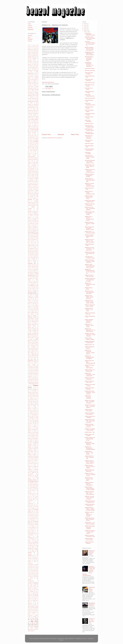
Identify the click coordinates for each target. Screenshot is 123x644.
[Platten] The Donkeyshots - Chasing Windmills (90, 448)
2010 (85, 30)
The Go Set (36, 516)
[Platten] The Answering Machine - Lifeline (92, 553)
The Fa (34, 505)
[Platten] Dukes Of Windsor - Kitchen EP (90, 224)
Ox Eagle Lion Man (33, 372)
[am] (36, 618)
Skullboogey (35, 429)
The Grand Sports (31, 519)
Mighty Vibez (36, 330)
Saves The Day (35, 410)
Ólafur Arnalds (30, 631)
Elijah (37, 195)
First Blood (30, 214)
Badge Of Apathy (32, 81)
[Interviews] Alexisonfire (88, 121)
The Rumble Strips (31, 544)
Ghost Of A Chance (31, 229)
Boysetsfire (30, 113)
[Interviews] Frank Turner (89, 117)
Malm (33, 320)
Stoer (35, 453)
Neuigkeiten (31, 30)
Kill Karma (35, 290)
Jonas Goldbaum (31, 284)
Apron (31, 72)
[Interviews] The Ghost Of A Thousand (89, 137)
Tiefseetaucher (31, 565)
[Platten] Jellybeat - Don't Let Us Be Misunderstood (89, 49)
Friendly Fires (32, 223)
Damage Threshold (32, 155)
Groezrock (31, 235)
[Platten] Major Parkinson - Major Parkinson (90, 443)
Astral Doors (30, 76)
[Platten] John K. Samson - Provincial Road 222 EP (89, 218)
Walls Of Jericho (32, 602)
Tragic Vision (32, 573)
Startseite (61, 134)
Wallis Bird (35, 600)
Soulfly (35, 443)
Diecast (33, 174)
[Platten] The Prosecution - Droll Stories (90, 284)
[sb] (32, 625)
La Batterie (36, 296)
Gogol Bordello (31, 232)
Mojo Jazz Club (31, 342)
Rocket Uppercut (31, 404)
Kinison (29, 292)
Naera (29, 356)
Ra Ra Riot (36, 397)
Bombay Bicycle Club (33, 106)
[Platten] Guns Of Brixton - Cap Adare (89, 310)
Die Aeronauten (31, 168)
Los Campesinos (35, 308)
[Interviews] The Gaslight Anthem (89, 130)
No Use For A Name (32, 363)
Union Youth (36, 590)
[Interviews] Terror (89, 124)
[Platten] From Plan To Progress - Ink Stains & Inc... (90, 249)
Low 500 (37, 310)
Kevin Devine (32, 289)
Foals (29, 220)
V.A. (53, 89)
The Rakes (32, 539)
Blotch (31, 103)
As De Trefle (30, 75)
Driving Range (34, 185)
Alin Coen (36, 61)
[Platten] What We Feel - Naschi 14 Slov (89, 457)
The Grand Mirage (33, 517)
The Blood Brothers (33, 487)
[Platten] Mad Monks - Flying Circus (90, 505)
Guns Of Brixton (34, 237)
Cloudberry (36, 142)
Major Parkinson (31, 318)
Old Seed (31, 367)
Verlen (36, 596)
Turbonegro (30, 584)
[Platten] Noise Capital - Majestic (90, 339)
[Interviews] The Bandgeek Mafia (89, 126)
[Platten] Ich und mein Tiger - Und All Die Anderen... (90, 406)
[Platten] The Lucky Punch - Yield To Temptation (89, 498)
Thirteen (35, 562)
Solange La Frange (33, 440)
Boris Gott (35, 110)
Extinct (29, 204)
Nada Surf (34, 354)
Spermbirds (36, 447)
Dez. (86, 32)
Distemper (31, 179)
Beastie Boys (30, 87)
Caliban (29, 127)
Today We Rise (31, 568)
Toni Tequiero (35, 570)
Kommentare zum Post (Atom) (55, 138)
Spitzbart (35, 449)
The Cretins (32, 495)
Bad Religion (35, 79)
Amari (30, 63)
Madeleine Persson (32, 317)
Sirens (35, 425)
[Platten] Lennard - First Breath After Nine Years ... (90, 292)
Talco (35, 468)
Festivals (29, 213)
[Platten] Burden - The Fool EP (89, 410)
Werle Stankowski (31, 606)
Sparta (35, 446)
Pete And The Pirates (33, 379)
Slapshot (29, 431)
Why (33, 608)
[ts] (31, 626)
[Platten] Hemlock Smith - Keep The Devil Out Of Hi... (90, 462)
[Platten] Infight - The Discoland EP (90, 370)
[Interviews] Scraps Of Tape (89, 92)
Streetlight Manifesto (32, 455)
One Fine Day (32, 369)
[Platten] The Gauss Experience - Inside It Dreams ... (90, 335)
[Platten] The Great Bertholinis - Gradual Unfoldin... (90, 185)
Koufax (31, 295)
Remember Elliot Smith (32, 400)
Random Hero (33, 398)
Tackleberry (30, 467)
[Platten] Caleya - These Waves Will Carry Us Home (90, 266)
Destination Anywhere (32, 167)
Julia (37, 284)
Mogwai (35, 341)
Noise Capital (31, 364)
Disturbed (31, 180)
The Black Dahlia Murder (33, 486)
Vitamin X (30, 600)
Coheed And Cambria (34, 143)
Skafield (35, 426)
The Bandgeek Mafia (32, 481)
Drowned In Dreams (32, 186)
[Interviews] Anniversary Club (90, 95)
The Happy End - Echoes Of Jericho (90, 257)
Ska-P (29, 426)
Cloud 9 (31, 142)
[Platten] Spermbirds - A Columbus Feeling (90, 213)
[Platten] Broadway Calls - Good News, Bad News (90, 493)
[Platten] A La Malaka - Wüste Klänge (90, 430)
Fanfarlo (33, 207)
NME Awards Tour (32, 353)
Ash (36, 75)
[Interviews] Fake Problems (89, 73)
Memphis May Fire (32, 327)
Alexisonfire (30, 61)
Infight (29, 262)
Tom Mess (36, 569)
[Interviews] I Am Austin (89, 89)
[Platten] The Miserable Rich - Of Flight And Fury (90, 330)
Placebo (29, 386)
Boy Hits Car (34, 112)
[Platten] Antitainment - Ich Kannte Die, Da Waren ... (90, 280)
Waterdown (30, 603)
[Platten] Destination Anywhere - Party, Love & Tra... (90, 261)
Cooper (33, 147)
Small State (32, 434)
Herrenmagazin (31, 248)
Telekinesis (30, 470)
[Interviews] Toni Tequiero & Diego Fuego (90, 157)
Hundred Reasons (31, 253)
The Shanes (32, 547)
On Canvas (36, 367)
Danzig (36, 158)
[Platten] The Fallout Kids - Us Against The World (90, 402)
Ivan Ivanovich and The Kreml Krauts (33, 265)
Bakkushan (30, 82)
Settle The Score (35, 416)
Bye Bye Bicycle (35, 122)
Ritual (36, 403)
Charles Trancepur (32, 133)
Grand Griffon (35, 234)
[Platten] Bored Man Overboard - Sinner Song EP (90, 392)
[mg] (33, 623)
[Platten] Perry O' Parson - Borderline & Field (90, 193)
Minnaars (29, 333)
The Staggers (36, 548)
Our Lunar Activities (35, 370)
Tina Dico (31, 566)
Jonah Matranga (33, 283)
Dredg (29, 185)
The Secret (36, 545)
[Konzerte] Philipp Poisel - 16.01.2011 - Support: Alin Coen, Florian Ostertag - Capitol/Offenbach (89, 571)
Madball (35, 315)
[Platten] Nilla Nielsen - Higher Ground (90, 201)
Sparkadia (30, 446)
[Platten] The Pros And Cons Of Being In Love (90, 475)
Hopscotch (30, 250)
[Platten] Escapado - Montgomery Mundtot (90, 175)
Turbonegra (35, 582)
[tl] (38, 625)
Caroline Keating (35, 130)
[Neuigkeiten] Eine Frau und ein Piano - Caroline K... (90, 38)
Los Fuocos (31, 310)
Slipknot (29, 432)
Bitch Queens (36, 96)
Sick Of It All (36, 422)
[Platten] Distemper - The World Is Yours (90, 536)
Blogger (61, 640)
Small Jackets (36, 432)
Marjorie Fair (34, 321)
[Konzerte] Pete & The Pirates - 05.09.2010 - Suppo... (89, 59)
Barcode (35, 82)
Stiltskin (29, 453)
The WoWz (35, 559)
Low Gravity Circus (33, 311)
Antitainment (34, 69)
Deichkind (35, 164)
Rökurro (35, 409)
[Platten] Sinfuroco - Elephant (90, 543)
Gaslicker (35, 226)
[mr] (37, 623)
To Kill (36, 566)
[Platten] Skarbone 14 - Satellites (90, 417)
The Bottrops (32, 490)
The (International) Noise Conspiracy (33, 474)
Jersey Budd (30, 274)
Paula (36, 375)
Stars (36, 452)
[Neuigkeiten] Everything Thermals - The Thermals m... (89, 65)
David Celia (30, 161)
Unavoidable (30, 587)
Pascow (31, 375)
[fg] (46, 89)
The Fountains (32, 508)
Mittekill (37, 338)
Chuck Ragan (36, 139)
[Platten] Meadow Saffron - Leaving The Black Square (90, 509)
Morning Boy (34, 344)
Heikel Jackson (31, 241)
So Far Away (32, 437)
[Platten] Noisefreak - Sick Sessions (90, 414)
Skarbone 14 (30, 428)
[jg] (28, 623)
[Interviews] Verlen (89, 144)
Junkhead (31, 286)
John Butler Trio (31, 278)
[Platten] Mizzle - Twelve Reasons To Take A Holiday (90, 488)
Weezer (35, 605)
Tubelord (29, 582)
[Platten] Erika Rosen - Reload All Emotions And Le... (90, 171)
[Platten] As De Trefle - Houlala (90, 385)
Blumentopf (36, 104)
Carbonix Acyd (32, 128)
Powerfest (34, 391)
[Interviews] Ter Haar (90, 83)
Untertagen (31, 591)
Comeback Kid (31, 146)
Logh (29, 305)
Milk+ (31, 332)
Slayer (35, 431)
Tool (29, 572)
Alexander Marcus (32, 60)
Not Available (36, 366)
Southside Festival (32, 444)
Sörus (35, 465)
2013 (85, 24)
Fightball (35, 213)
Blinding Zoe (36, 99)
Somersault (30, 441)
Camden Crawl (35, 127)
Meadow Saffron (32, 326)
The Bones (30, 489)
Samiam (29, 410)
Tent (35, 471)
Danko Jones (30, 158)
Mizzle (31, 339)
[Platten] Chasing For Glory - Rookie (90, 306)
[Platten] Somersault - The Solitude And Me (90, 253)
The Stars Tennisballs (34, 550)
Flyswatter (35, 219)
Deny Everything (32, 165)
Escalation (35, 198)
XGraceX (35, 617)
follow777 (85, 639)
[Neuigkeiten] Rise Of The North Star (92, 604)
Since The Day (33, 423)
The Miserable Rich (31, 533)
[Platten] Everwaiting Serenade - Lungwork (90, 527)
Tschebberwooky (31, 581)
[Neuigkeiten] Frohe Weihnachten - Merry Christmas (90, 53)
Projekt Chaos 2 (35, 392)
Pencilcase (30, 376)
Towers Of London (35, 572)
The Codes (36, 493)
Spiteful (31, 449)
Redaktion (30, 39)
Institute (35, 262)
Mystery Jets (34, 351)
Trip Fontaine (36, 576)
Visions (35, 599)
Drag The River (33, 183)
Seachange (34, 415)
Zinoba (32, 618)
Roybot (29, 407)
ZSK (29, 618)
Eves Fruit (35, 202)
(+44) (29, 45)
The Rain (37, 538)
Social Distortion (35, 438)
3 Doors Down (31, 51)
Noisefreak (30, 366)
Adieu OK (35, 55)
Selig (29, 416)
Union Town (30, 590)
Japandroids (36, 269)
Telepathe (37, 470)
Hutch (37, 253)
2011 (85, 28)
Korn (37, 293)
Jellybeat (35, 272)
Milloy (35, 332)
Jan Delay (30, 269)
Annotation (33, 67)
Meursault (30, 329)
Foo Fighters (34, 220)
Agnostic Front (31, 57)
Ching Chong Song (32, 136)
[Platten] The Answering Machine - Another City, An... (90, 352)
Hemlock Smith (31, 244)
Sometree (37, 441)
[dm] (29, 620)
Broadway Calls (31, 116)
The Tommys (34, 557)
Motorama (30, 348)
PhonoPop (36, 382)
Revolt (34, 401)
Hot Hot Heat (34, 251)
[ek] (37, 620)
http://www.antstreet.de (48, 82)
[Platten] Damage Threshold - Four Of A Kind (89, 425)
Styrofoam (36, 456)
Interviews (30, 28)
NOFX (29, 354)
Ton (30, 570)
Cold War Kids (33, 144)
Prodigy (29, 392)
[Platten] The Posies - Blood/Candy (90, 205)
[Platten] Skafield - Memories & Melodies (89, 321)
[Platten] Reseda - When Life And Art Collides (90, 467)
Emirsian (32, 197)
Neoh (35, 359)
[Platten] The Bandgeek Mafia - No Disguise (90, 357)
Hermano (35, 247)
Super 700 (30, 464)
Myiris (29, 351)
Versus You (34, 597)
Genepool (35, 228)
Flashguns (36, 214)
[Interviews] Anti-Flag (90, 71)
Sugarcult (30, 461)
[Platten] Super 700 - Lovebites (90, 435)
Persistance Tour (35, 378)
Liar (34, 302)
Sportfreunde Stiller (32, 450)
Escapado (30, 199)
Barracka (29, 84)
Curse (29, 152)
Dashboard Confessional (32, 159)
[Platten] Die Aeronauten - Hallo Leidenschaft (90, 374)
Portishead (30, 389)
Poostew (35, 388)
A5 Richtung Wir (35, 54)
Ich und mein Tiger (32, 257)
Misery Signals (34, 335)
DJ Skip (35, 153)
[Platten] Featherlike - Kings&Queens (90, 342)
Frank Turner (30, 222)
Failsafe (33, 204)
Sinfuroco (30, 425)
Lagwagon (31, 298)
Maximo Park (35, 324)
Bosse (29, 112)
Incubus (35, 260)
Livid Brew (35, 304)
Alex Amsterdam (33, 58)
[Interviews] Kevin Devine (89, 108)
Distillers (37, 179)
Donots (37, 182)
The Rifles (35, 542)
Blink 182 (32, 100)
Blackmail (32, 97)
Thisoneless (30, 563)
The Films (36, 507)
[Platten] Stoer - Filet (90, 432)
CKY (31, 124)
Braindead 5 (36, 113)
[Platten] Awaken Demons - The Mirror (89, 479)
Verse (29, 597)
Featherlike (30, 208)
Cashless (35, 131)
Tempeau (31, 471)
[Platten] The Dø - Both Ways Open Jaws (92, 621)
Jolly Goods (36, 281)
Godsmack (35, 231)
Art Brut (35, 73)
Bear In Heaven (33, 85)
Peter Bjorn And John (32, 381)
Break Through (33, 115)
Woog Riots (31, 614)
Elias (34, 195)
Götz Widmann (31, 238)
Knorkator (35, 292)
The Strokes (32, 551)
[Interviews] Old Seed (90, 98)
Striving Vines (30, 456)
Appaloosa (30, 70)
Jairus (29, 268)
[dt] (34, 620)
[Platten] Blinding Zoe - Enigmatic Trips (90, 502)
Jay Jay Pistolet (32, 271)
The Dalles (35, 498)
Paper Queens (36, 373)
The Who (29, 559)
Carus (30, 131)
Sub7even (31, 458)
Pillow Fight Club (33, 384)
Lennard (29, 301)
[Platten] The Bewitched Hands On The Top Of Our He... (90, 271)
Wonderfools (35, 612)
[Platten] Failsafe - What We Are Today (89, 197)
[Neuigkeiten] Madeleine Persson (90, 34)
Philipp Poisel (30, 382)
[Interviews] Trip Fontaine (89, 141)
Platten (49, 89)
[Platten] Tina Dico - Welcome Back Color (90, 236)
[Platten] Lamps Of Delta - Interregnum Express (89, 514)
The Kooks (32, 526)
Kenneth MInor (35, 287)
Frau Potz (36, 222)
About (29, 37)
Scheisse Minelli (33, 412)
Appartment (36, 70)
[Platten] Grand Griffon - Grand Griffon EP (89, 297)
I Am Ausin (31, 254)
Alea (37, 57)
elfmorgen (36, 626)
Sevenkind (31, 418)
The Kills (37, 525)
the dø (36, 629)
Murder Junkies (34, 350)
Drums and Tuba (31, 188)
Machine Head (34, 312)
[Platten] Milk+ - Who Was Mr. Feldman (90, 523)
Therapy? (30, 560)
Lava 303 (34, 299)
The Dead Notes (31, 499)
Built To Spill (34, 119)
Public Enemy (32, 394)
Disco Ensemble (35, 177)
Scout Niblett (30, 413)
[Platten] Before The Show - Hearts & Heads (90, 166)
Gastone (29, 228)
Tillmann (37, 565)
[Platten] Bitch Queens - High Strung (89, 453)
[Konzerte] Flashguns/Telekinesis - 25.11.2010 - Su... (90, 44)
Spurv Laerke (30, 452)
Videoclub (30, 599)
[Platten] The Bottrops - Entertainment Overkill (90, 532)
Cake (35, 124)
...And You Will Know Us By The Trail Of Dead (33, 47)
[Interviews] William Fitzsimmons (90, 150)
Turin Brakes (33, 585)
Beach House (36, 84)
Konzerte (30, 26)
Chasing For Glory (32, 134)
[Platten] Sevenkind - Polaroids (90, 388)
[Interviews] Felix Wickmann (89, 80)
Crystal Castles (33, 150)
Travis (30, 576)
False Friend (36, 205)
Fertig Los (35, 211)
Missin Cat (35, 336)
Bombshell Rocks (31, 107)
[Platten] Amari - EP (90, 345)
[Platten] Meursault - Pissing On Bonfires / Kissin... (90, 228)
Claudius (31, 140)
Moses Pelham (31, 345)
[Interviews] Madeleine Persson (90, 104)
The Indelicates (35, 523)
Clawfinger (36, 140)
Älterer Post (75, 134)
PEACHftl (30, 373)
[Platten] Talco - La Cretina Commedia (90, 232)
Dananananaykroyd (31, 156)
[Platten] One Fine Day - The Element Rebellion (90, 209)
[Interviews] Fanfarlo (90, 69)
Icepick (35, 256)
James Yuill (34, 268)
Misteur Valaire (31, 338)
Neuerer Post (46, 134)
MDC (29, 312)
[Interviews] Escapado (88, 153)
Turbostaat (36, 584)
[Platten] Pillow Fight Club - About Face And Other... (90, 421)
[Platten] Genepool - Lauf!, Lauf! (90, 382)
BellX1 (33, 90)
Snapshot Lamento (35, 435)
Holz (36, 248)
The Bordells (36, 489)
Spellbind (29, 447)
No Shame (35, 361)
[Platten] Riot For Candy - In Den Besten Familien (89, 302)
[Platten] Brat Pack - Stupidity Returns (92, 589)
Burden (29, 121)
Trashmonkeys (36, 575)
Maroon (29, 323)
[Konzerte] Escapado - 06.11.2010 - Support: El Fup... (90, 162)
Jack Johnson (34, 266)
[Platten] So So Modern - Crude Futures (89, 325)
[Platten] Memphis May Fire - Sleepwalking (89, 484)
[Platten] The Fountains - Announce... (88, 397)
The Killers (31, 525)
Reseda (29, 401)
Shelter (33, 419)
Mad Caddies (31, 314)
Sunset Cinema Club (32, 462)
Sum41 (35, 461)
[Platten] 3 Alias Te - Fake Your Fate (90, 276)
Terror (33, 472)
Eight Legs (30, 194)
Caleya (35, 125)
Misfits (29, 336)
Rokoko (35, 406)
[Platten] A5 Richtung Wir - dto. (90, 314)
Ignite (34, 259)
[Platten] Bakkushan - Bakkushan (90, 471)
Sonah (31, 443)
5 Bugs (33, 52)
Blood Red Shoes (35, 101)
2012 (85, 26)
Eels (36, 192)
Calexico (29, 125)
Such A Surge (34, 459)
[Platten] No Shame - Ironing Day (90, 378)
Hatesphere (35, 240)
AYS (30, 55)
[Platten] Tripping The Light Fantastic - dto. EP (90, 439)
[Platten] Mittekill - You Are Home (89, 539)
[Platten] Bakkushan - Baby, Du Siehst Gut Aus (90, 519)
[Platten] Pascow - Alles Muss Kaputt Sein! (90, 180)
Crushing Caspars (35, 149)
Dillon (33, 176)
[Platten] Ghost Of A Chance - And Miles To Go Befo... (90, 241)
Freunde (30, 41)
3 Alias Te (35, 49)
